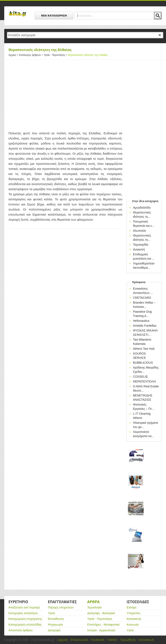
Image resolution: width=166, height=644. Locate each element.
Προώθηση (128, 640)
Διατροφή (54, 630)
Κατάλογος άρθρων (31, 55)
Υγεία (51, 613)
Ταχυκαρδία (141, 245)
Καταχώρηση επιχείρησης (25, 619)
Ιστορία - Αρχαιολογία (101, 630)
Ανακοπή (139, 249)
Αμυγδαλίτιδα (142, 208)
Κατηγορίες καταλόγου (23, 613)
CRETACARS (142, 298)
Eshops (132, 607)
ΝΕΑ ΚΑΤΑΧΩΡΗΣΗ (54, 15)
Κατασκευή (134, 619)
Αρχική (63, 640)
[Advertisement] (65, 95)
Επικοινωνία (79, 640)
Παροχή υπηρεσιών (61, 607)
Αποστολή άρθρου (21, 630)
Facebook (98, 640)
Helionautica (141, 321)
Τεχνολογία (94, 607)
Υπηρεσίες (134, 613)
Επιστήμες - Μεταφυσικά (103, 625)
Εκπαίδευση (56, 619)
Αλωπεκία (139, 231)
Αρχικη (14, 55)
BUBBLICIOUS (143, 363)
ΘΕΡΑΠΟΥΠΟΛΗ (144, 381)
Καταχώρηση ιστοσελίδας (25, 625)
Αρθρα (93, 602)
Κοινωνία (133, 625)
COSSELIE (140, 377)
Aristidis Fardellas (145, 326)
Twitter (112, 640)
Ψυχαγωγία (55, 625)
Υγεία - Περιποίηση (56, 55)
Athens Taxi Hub (144, 349)
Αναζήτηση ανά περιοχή (24, 607)
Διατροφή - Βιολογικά (101, 613)
